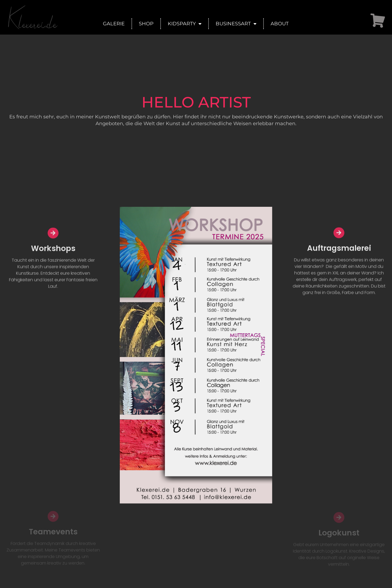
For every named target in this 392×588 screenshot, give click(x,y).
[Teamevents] (53, 529)
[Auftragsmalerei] (339, 242)
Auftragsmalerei (339, 258)
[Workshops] (53, 242)
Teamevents (53, 544)
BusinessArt (236, 24)
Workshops (53, 257)
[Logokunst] (339, 530)
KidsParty (185, 24)
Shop (146, 24)
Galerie (114, 24)
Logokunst (339, 545)
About (280, 24)
